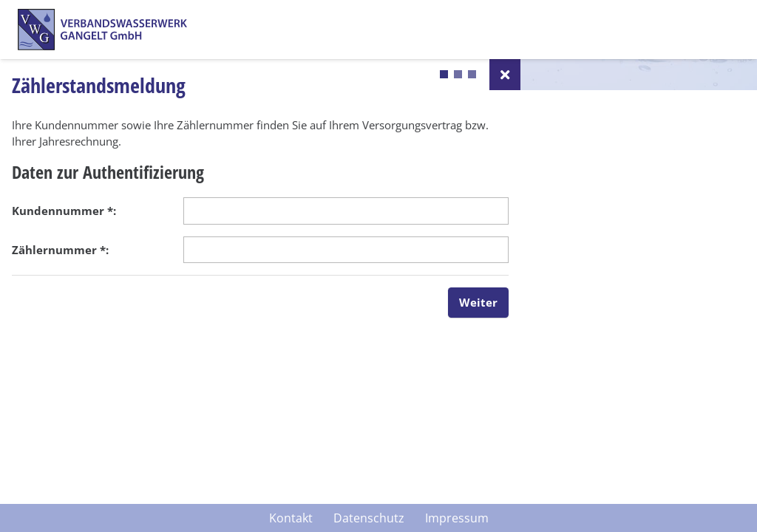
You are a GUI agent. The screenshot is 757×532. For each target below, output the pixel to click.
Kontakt (291, 518)
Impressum (457, 518)
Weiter (478, 302)
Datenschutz (369, 518)
